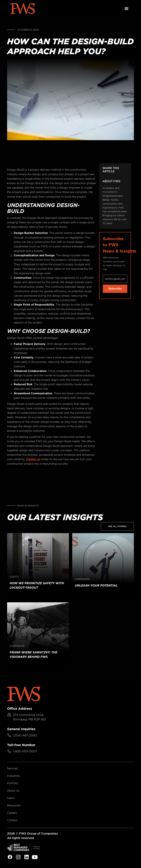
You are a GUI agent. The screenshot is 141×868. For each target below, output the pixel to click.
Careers (12, 813)
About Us (13, 791)
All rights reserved (21, 838)
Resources (14, 805)
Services (12, 768)
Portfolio (13, 783)
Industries (13, 776)
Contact (12, 820)
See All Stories (117, 526)
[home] (22, 9)
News (11, 798)
